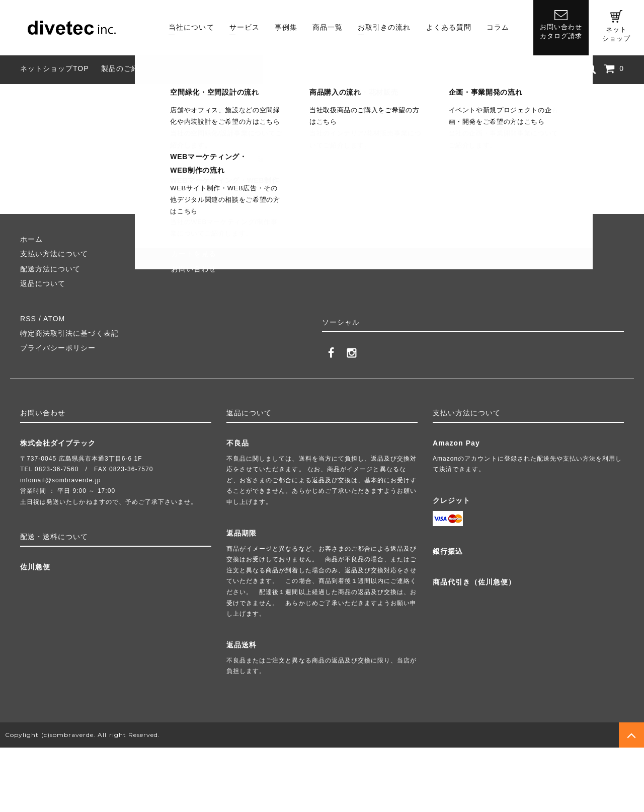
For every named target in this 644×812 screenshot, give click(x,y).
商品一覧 (328, 27)
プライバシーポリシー (58, 348)
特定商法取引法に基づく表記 (69, 333)
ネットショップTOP (55, 68)
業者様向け (286, 68)
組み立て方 (178, 68)
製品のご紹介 (124, 68)
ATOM (54, 319)
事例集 (286, 27)
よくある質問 (449, 27)
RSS (28, 319)
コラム (498, 27)
